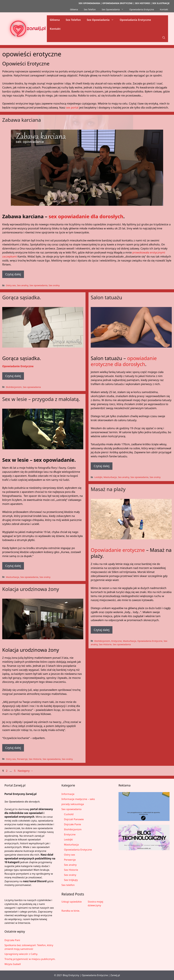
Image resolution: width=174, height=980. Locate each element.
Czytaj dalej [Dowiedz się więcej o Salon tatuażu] (102, 466)
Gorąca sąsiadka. (22, 297)
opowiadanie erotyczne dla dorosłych (124, 361)
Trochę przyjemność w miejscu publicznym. (30, 959)
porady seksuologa (73, 804)
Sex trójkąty (71, 880)
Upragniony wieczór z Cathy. (21, 954)
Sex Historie (105, 644)
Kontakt (164, 9)
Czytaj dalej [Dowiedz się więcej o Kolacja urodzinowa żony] (13, 748)
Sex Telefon (90, 9)
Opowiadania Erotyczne (142, 9)
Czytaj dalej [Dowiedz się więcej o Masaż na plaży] (102, 630)
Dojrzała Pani (12, 940)
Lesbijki (98, 477)
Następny (25, 771)
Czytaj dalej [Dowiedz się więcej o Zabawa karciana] (13, 274)
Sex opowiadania (38, 285)
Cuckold (69, 814)
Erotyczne (117, 641)
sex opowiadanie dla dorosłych (86, 216)
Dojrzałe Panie (72, 824)
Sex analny (23, 285)
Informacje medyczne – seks (78, 799)
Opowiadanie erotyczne (118, 550)
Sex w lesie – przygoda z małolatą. (41, 399)
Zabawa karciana (22, 120)
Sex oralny (54, 285)
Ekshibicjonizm (14, 387)
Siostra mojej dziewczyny (95, 904)
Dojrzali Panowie (74, 819)
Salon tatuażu (106, 297)
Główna (74, 9)
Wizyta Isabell (13, 964)
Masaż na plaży (108, 489)
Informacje (68, 794)
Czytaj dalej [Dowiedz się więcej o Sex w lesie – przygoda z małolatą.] (13, 566)
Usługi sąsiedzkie (72, 902)
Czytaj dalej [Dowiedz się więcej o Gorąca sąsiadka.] (13, 376)
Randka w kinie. (71, 911)
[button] (164, 38)
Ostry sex (11, 285)
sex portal (72, 107)
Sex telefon (68, 885)
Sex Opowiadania (114, 9)
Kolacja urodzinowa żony (31, 589)
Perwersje (22, 759)
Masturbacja (110, 477)
